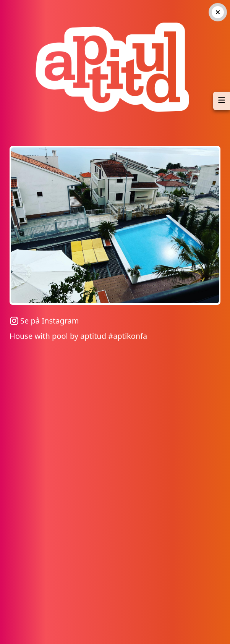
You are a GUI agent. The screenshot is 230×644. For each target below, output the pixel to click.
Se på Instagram (44, 321)
